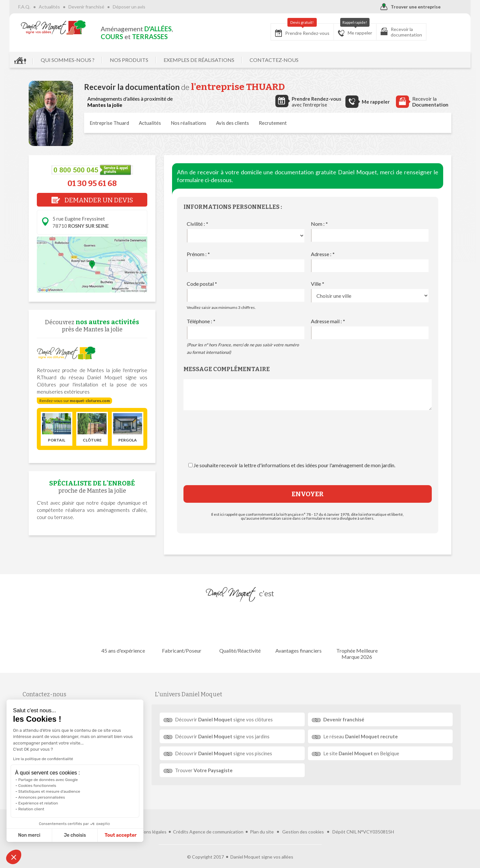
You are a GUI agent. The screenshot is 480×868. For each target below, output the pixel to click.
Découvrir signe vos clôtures (228, 719)
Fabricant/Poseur (184, 631)
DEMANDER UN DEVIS (92, 200)
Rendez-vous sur (75, 401)
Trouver (208, 770)
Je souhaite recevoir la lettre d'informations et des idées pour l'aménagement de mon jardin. (294, 465)
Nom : (319, 224)
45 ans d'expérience (128, 631)
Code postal (202, 284)
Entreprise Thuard (109, 123)
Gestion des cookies (303, 821)
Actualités (69, 7)
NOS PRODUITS (148, 60)
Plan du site (262, 821)
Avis (233, 123)
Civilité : (197, 224)
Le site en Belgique (358, 753)
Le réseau (358, 736)
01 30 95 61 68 (92, 183)
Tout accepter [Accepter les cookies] (87, 835)
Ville (318, 284)
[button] (14, 857)
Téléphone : (201, 321)
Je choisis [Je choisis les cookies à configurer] (42, 835)
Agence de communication (216, 821)
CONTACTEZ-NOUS (293, 60)
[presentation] (308, 442)
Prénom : (198, 254)
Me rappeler (336, 30)
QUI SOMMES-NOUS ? (87, 60)
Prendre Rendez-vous (283, 30)
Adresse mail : (328, 321)
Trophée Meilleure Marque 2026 (352, 634)
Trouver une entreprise (391, 7)
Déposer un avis (148, 7)
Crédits (181, 821)
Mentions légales (149, 821)
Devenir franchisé (106, 7)
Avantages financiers (296, 631)
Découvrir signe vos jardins (226, 736)
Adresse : (323, 254)
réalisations (189, 123)
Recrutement (273, 123)
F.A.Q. (44, 7)
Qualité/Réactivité (240, 631)
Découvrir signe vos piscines (227, 753)
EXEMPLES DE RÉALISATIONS (218, 60)
